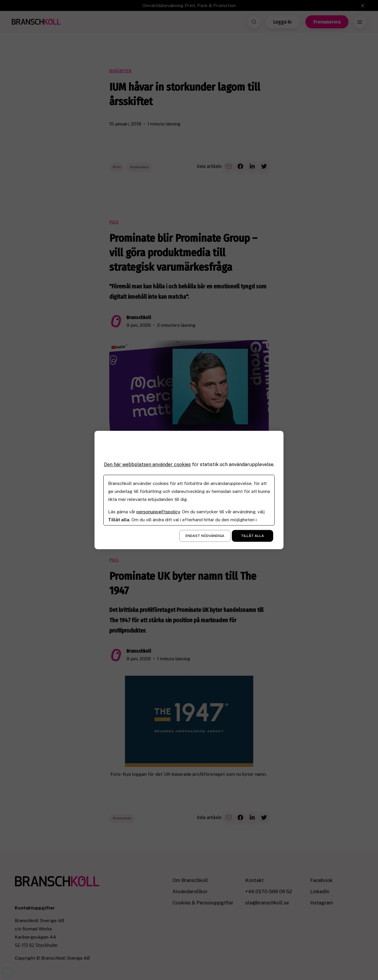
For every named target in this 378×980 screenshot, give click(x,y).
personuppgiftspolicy (158, 512)
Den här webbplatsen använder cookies (147, 464)
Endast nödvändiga (205, 536)
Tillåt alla (252, 536)
